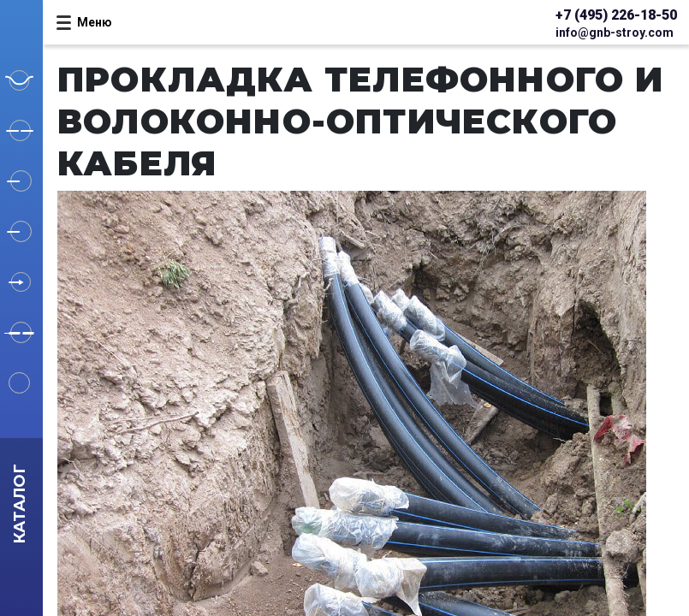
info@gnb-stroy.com (615, 33)
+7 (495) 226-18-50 (616, 15)
